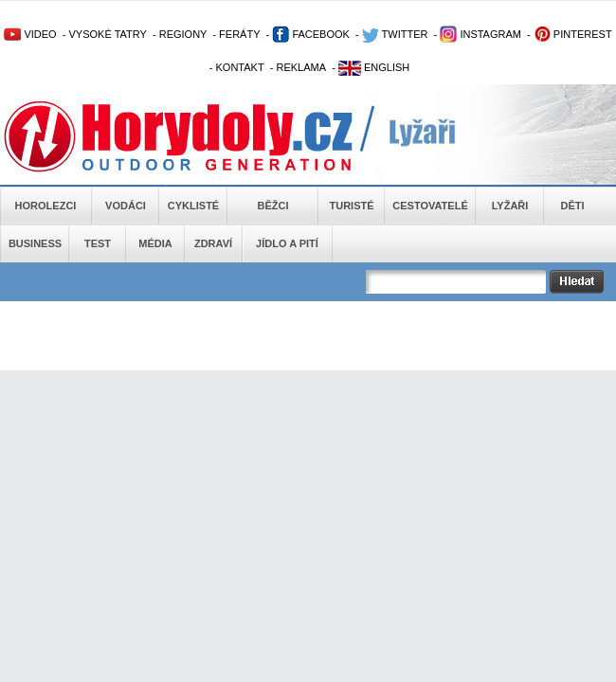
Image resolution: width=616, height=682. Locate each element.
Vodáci (126, 206)
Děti (572, 206)
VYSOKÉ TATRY (108, 34)
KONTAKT (240, 67)
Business (35, 243)
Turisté (351, 206)
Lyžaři (510, 206)
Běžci (273, 206)
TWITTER (395, 34)
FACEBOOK (311, 34)
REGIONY (183, 34)
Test (98, 243)
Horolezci (46, 206)
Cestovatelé (430, 206)
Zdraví (213, 243)
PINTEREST (573, 34)
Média (155, 243)
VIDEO (30, 34)
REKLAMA (301, 67)
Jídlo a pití (287, 243)
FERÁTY (239, 34)
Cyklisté (193, 206)
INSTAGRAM (480, 34)
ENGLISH (374, 67)
